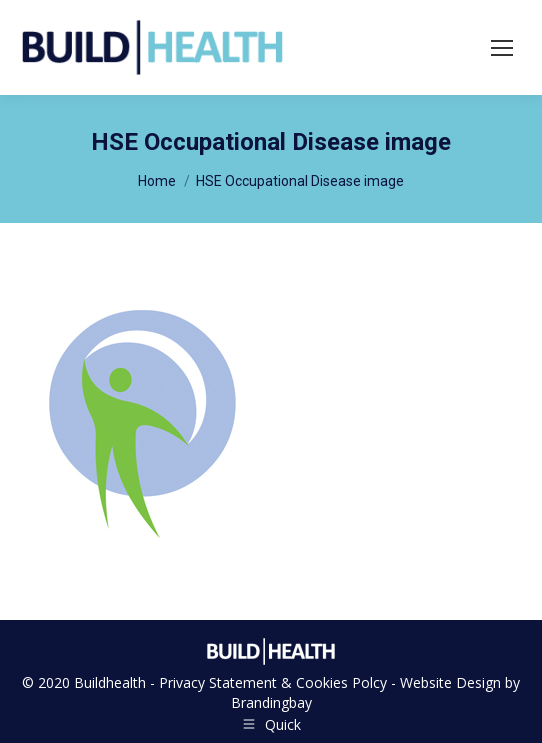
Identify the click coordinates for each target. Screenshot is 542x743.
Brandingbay (271, 702)
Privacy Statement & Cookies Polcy (273, 682)
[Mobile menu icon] (502, 48)
